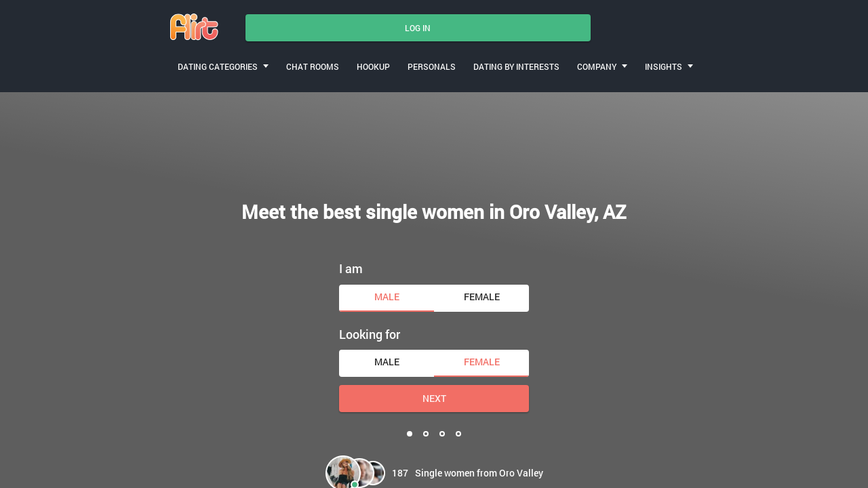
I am (351, 268)
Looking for (370, 334)
